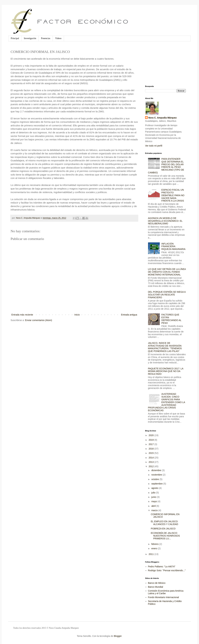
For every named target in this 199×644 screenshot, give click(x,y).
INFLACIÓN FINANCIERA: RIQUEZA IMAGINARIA (173, 246)
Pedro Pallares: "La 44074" (162, 567)
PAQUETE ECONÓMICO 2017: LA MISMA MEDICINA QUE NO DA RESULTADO (166, 371)
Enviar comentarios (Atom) (39, 320)
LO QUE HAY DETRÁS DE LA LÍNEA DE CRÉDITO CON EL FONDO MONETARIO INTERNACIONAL (167, 272)
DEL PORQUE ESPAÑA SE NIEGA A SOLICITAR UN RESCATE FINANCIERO (167, 295)
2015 (152, 453)
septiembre (157, 484)
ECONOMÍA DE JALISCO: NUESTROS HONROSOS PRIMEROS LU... (165, 536)
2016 (152, 449)
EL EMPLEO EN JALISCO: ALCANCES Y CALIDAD (164, 523)
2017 (152, 444)
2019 (152, 440)
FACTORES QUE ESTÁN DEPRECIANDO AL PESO (171, 319)
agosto (155, 488)
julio (154, 493)
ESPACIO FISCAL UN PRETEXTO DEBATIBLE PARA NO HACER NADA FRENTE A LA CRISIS (173, 195)
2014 (152, 458)
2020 (152, 435)
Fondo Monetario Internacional (163, 597)
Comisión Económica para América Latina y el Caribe (166, 592)
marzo (155, 510)
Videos (58, 38)
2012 (152, 466)
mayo (154, 501)
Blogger (118, 636)
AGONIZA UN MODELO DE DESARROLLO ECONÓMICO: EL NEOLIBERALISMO (165, 221)
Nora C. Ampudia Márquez (163, 118)
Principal (15, 38)
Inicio (77, 315)
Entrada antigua (129, 315)
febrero (155, 544)
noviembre (157, 475)
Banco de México (157, 583)
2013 (152, 462)
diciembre (157, 470)
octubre (155, 479)
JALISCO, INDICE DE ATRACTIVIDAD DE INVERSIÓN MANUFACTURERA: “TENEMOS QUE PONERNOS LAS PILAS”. (165, 347)
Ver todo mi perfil (154, 146)
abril (154, 506)
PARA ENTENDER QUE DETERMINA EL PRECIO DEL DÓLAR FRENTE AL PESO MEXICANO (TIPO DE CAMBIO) (166, 166)
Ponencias (46, 38)
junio (154, 497)
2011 (152, 554)
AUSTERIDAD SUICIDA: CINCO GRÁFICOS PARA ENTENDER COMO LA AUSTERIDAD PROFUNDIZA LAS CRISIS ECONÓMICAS (167, 402)
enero (155, 548)
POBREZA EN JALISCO (163, 529)
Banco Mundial (156, 587)
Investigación (30, 38)
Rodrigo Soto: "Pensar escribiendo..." (167, 570)
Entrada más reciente (22, 315)
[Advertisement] (161, 63)
